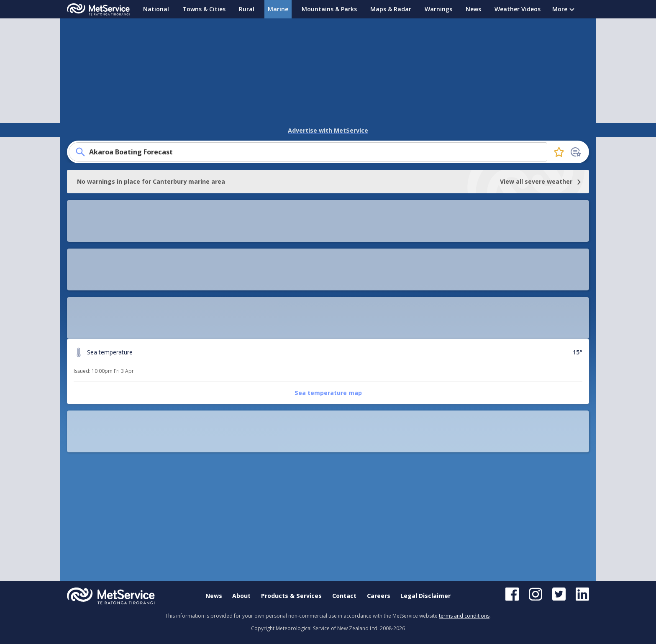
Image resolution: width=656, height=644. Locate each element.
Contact (344, 596)
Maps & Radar (391, 9)
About (241, 596)
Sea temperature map (130, 278)
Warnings (438, 9)
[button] (328, 434)
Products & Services (291, 596)
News (473, 9)
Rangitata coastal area (341, 278)
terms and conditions (464, 616)
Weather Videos (518, 9)
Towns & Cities (204, 9)
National (156, 9)
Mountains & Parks (329, 9)
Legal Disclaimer (425, 596)
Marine (278, 9)
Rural (247, 9)
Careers (379, 596)
